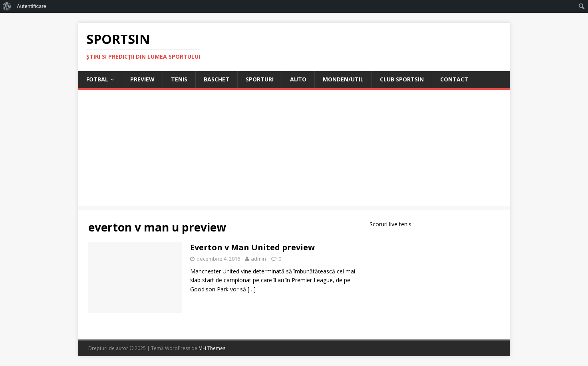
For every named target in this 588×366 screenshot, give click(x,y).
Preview (142, 79)
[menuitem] (7, 6)
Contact (454, 79)
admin (258, 259)
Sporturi (260, 79)
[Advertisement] (294, 150)
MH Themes (212, 348)
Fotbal (97, 79)
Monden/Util (343, 79)
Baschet (217, 79)
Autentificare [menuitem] (32, 6)
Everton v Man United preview (252, 247)
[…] (252, 289)
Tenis (179, 79)
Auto (298, 79)
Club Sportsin (402, 79)
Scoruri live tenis (390, 224)
